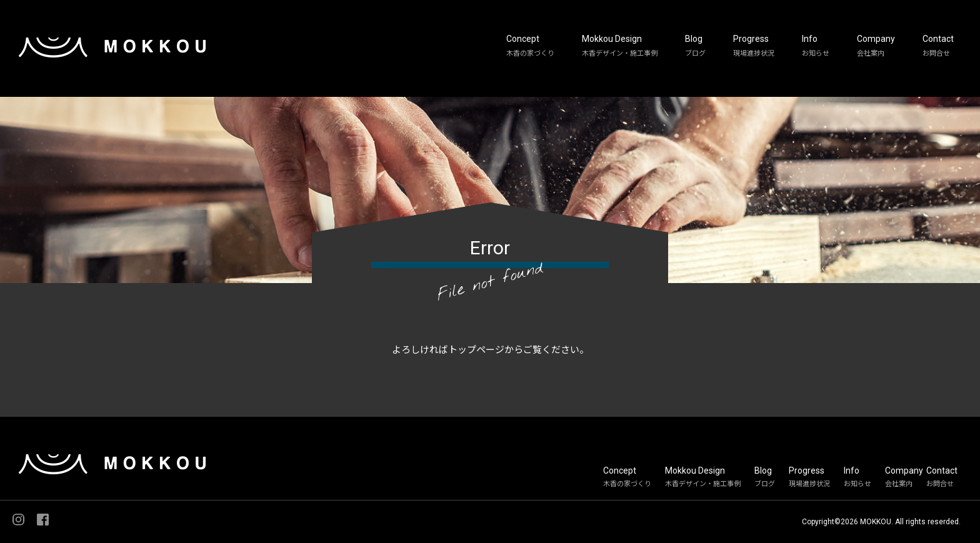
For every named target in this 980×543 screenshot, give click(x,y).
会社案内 (871, 53)
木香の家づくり (530, 53)
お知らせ (816, 53)
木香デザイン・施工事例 (620, 53)
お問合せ (936, 53)
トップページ (476, 350)
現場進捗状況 (754, 53)
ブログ (695, 53)
